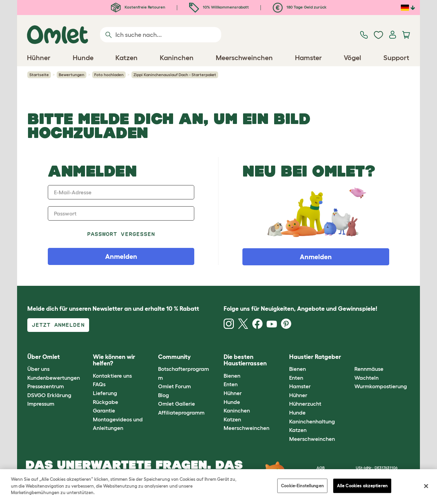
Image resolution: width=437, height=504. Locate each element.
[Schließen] (426, 486)
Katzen (232, 419)
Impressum (41, 404)
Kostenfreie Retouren (138, 7)
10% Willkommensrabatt (219, 7)
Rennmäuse (369, 369)
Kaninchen (237, 410)
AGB (321, 468)
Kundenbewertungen (54, 378)
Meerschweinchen (246, 428)
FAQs (99, 384)
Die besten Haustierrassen (245, 360)
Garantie (104, 410)
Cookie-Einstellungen (302, 486)
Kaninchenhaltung (312, 421)
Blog (164, 395)
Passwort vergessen (121, 234)
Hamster (300, 386)
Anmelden (316, 257)
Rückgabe (105, 402)
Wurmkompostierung (381, 386)
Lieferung (105, 393)
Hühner (233, 393)
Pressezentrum (46, 386)
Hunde (232, 402)
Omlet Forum (174, 386)
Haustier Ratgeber (315, 357)
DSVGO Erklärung (49, 395)
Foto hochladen (109, 75)
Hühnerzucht (305, 404)
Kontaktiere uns (112, 376)
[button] (349, 357)
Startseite (39, 75)
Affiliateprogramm (181, 412)
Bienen (232, 376)
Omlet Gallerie (177, 404)
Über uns (38, 369)
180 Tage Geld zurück (300, 7)
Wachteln (366, 378)
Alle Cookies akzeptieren (362, 486)
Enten (231, 384)
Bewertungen (72, 75)
